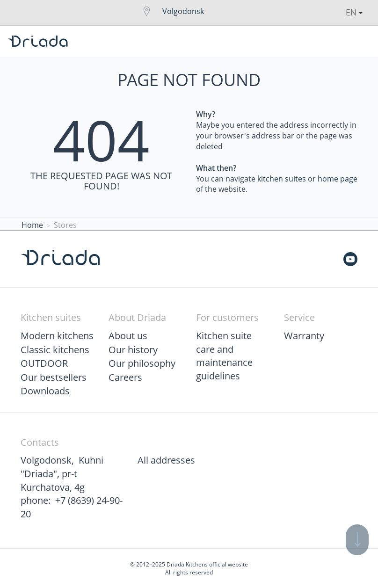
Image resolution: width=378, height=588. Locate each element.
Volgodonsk (183, 11)
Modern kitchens (57, 336)
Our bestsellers (54, 377)
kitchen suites (282, 179)
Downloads (45, 391)
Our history (133, 350)
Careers (125, 377)
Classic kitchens (55, 350)
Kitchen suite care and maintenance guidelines (224, 356)
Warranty (304, 336)
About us (128, 336)
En (354, 12)
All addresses (166, 460)
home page (338, 179)
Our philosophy (142, 363)
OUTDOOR (44, 363)
